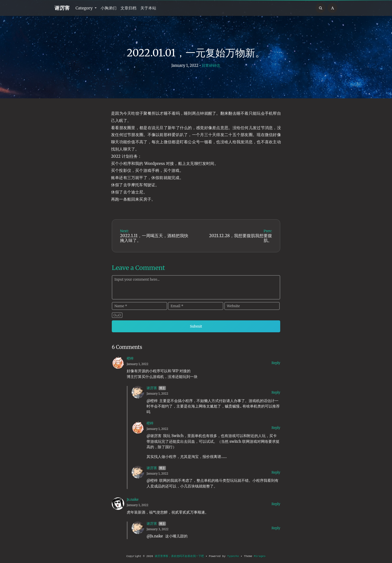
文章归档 (128, 8)
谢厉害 (62, 8)
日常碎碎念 (211, 65)
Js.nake (133, 499)
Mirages (260, 556)
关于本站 (148, 8)
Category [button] (85, 8)
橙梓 (130, 358)
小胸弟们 (109, 8)
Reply (276, 363)
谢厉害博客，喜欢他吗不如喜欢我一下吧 (179, 556)
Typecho (233, 556)
